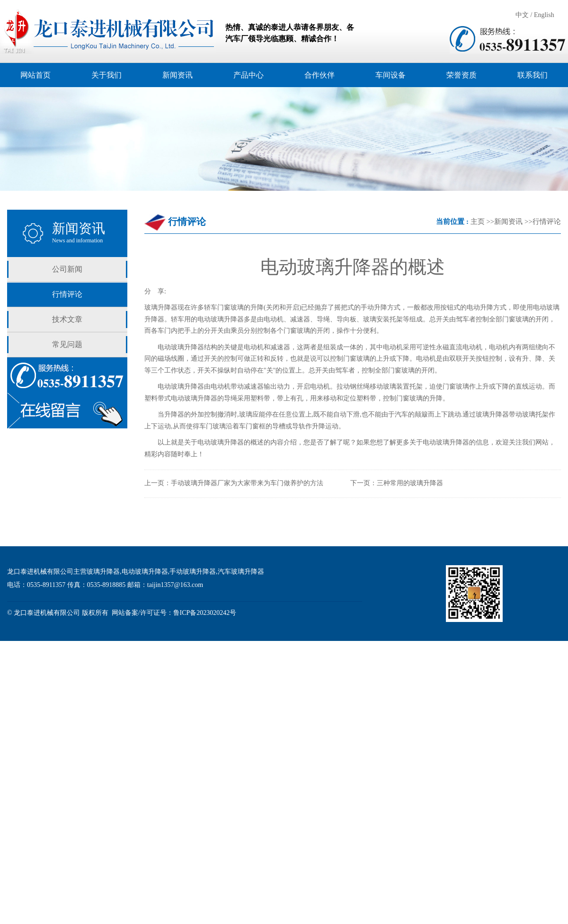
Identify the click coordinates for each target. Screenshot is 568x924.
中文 (522, 15)
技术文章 (67, 319)
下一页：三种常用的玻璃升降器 (397, 483)
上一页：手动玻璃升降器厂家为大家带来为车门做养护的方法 (234, 483)
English (544, 15)
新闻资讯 (508, 222)
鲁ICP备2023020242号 (205, 613)
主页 (478, 222)
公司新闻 (67, 269)
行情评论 (67, 294)
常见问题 (67, 344)
